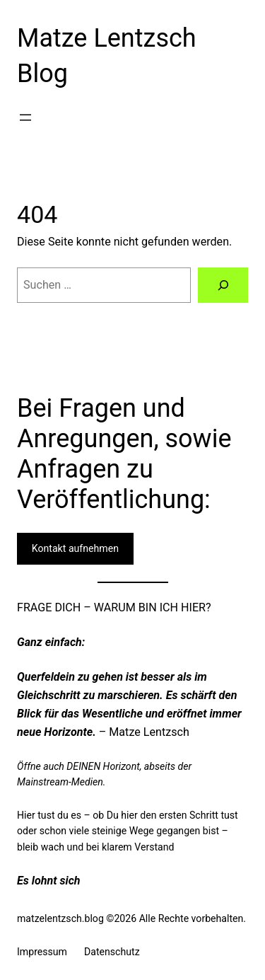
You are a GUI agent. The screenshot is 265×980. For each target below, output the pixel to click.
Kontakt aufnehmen (75, 548)
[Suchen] (223, 285)
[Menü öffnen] (25, 117)
